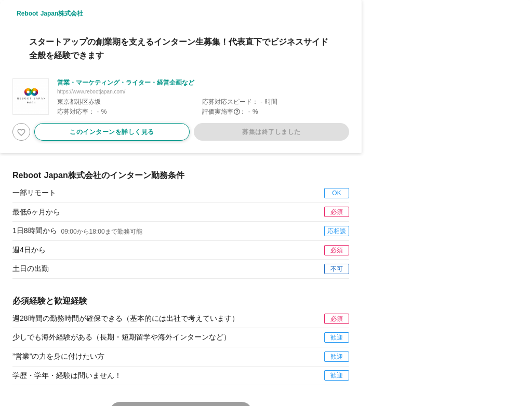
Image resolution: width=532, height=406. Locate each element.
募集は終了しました (271, 132)
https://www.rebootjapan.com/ (91, 92)
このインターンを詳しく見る (112, 132)
